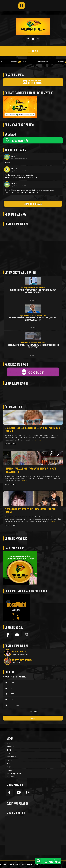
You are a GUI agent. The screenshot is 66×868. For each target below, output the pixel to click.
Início (8, 743)
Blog (8, 753)
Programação (11, 757)
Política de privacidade (14, 773)
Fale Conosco (11, 777)
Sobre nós (10, 747)
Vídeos (9, 763)
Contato (9, 770)
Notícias (9, 750)
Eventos (9, 760)
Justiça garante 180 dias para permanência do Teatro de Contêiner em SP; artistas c (33, 346)
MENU (33, 51)
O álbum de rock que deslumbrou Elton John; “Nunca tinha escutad (33, 429)
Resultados (33, 712)
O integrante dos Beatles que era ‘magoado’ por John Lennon (30, 511)
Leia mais (38, 440)
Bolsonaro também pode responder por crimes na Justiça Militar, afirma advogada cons (33, 319)
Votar (33, 718)
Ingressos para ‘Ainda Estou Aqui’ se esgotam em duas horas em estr (31, 470)
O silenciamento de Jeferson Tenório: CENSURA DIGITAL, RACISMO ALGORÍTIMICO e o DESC (33, 291)
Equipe (9, 767)
